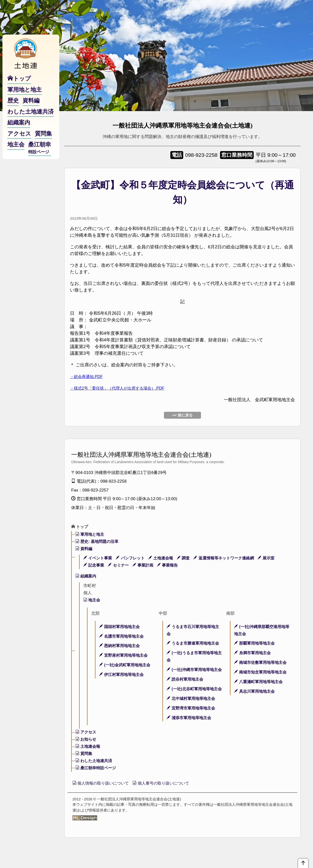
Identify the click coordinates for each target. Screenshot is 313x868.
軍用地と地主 (91, 535)
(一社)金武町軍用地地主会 (126, 665)
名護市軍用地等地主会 (123, 637)
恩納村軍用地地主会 (121, 646)
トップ (80, 527)
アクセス (87, 747)
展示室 (277, 559)
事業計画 (146, 566)
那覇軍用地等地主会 (256, 644)
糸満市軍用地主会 (254, 653)
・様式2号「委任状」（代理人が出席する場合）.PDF (123, 388)
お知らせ (87, 754)
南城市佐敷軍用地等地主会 (262, 663)
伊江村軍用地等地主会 (123, 675)
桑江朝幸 (40, 158)
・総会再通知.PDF (88, 376)
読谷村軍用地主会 (186, 687)
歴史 (13, 111)
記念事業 (94, 566)
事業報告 (172, 566)
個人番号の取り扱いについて (171, 798)
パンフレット (133, 559)
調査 (189, 559)
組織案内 (87, 577)
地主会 (92, 601)
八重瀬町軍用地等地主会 (260, 682)
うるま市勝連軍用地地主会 (195, 644)
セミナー (120, 566)
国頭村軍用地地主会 (121, 627)
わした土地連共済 (95, 776)
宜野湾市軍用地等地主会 (192, 723)
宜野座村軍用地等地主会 (125, 656)
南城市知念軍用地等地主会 (262, 673)
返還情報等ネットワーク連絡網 (232, 559)
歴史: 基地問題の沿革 (98, 542)
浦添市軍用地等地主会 (190, 732)
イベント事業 (99, 559)
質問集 (84, 768)
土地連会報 (165, 559)
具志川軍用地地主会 (256, 692)
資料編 (84, 549)
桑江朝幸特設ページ (97, 783)
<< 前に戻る (182, 415)
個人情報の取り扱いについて (104, 798)
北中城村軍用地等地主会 (192, 713)
